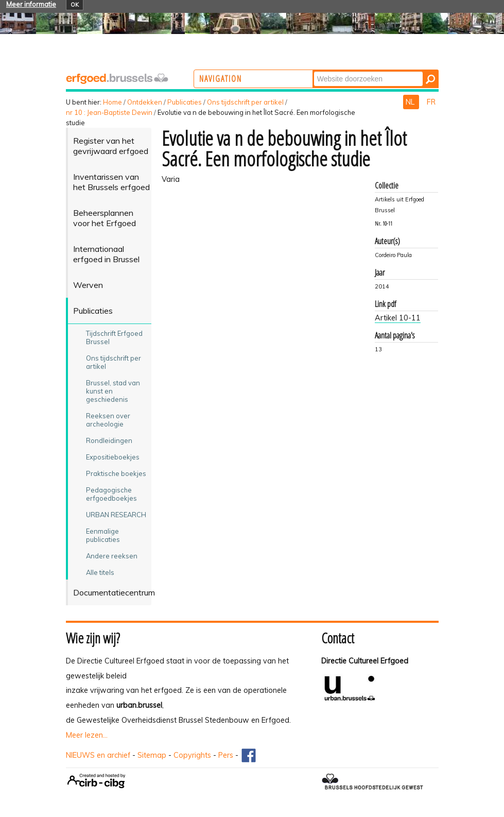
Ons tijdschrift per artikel (245, 102)
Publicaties (185, 102)
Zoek (353, 71)
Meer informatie (31, 4)
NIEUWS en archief (98, 755)
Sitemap (152, 755)
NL (411, 102)
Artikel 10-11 (398, 318)
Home (112, 102)
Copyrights (192, 755)
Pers (226, 755)
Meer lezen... (87, 735)
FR (431, 102)
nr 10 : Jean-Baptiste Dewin (109, 112)
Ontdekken (145, 102)
